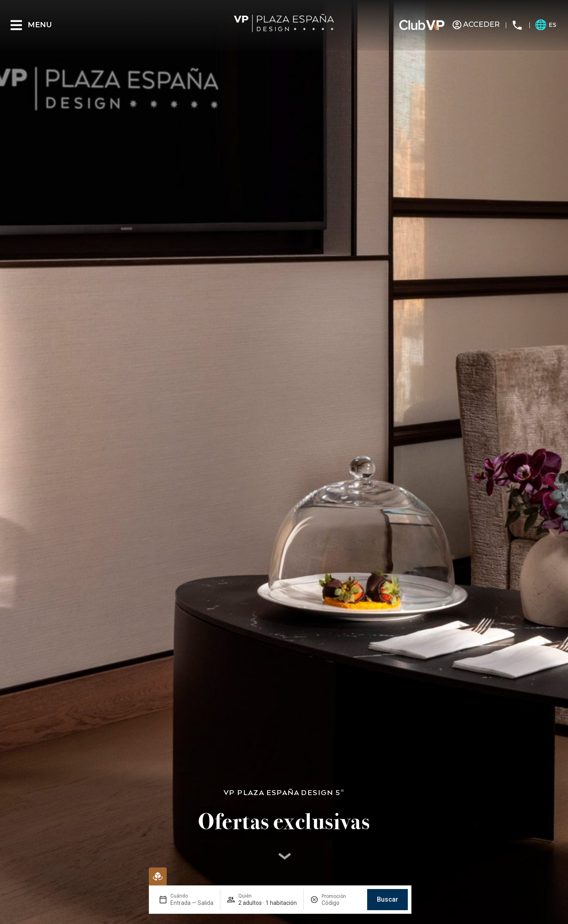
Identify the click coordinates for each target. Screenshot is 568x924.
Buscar (387, 899)
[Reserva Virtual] (158, 876)
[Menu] (16, 25)
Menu (40, 25)
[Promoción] (341, 903)
